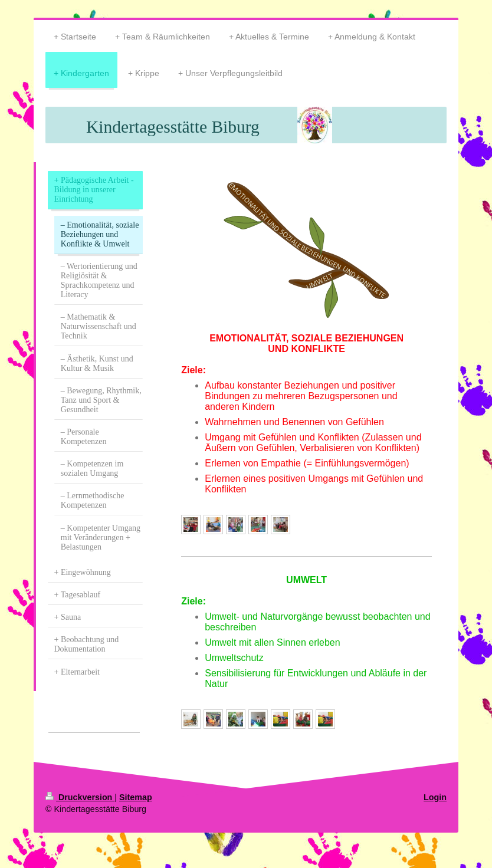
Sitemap (136, 797)
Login (435, 797)
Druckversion (80, 797)
